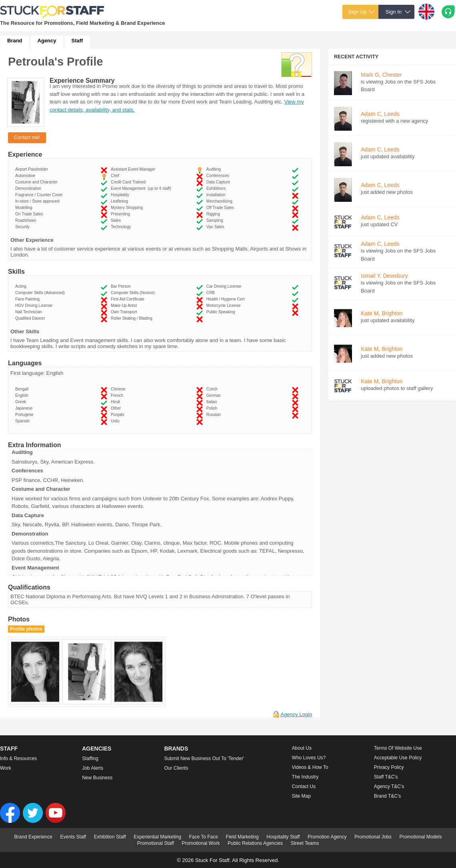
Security (24, 227)
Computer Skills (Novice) (134, 293)
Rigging (214, 214)
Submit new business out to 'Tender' (204, 759)
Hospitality (121, 195)
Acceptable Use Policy (398, 758)
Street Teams (305, 843)
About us (302, 748)
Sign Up (358, 12)
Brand (15, 41)
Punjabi (119, 415)
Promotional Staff (156, 843)
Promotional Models (420, 837)
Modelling (25, 208)
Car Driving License (225, 286)
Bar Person (122, 286)
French (118, 395)
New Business (97, 778)
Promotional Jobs (373, 837)
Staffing (90, 759)
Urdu (116, 421)
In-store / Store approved (38, 201)
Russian (215, 415)
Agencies (97, 749)
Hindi (116, 402)
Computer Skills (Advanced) (41, 293)
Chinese (119, 389)
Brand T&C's (387, 796)
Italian (213, 402)
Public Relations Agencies (255, 843)
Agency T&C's (389, 786)
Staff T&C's (386, 777)
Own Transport (125, 312)
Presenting (121, 214)
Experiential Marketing (157, 837)
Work (6, 768)
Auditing (215, 169)
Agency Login (296, 714)
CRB (212, 293)
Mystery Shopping (128, 208)
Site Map (301, 796)
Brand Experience (33, 837)
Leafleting (121, 201)
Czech (213, 389)
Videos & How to (310, 767)
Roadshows (27, 220)
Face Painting (29, 299)
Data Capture (219, 182)
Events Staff (73, 837)
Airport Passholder (33, 169)
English (23, 395)
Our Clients (176, 768)
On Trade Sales (30, 214)
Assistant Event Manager (134, 169)
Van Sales (216, 227)
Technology (122, 227)
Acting (22, 286)
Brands (176, 749)
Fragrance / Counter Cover (40, 195)
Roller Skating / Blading (133, 318)
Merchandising (221, 201)
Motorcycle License (225, 306)
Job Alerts (93, 768)
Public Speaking (222, 312)
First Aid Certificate (129, 299)
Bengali (23, 389)
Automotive (26, 176)
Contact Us (304, 786)
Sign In (394, 12)
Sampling (216, 220)
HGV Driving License (35, 306)
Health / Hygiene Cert (227, 299)
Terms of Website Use (398, 748)
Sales (117, 220)
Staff (77, 41)
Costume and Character (38, 182)
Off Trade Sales (221, 208)
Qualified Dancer (31, 318)
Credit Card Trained (129, 182)
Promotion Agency (327, 837)
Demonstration (29, 188)
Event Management (141, 188)
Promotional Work (201, 843)
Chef (116, 176)
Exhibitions (217, 188)
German (215, 395)
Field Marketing (242, 837)
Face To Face (203, 837)
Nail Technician (30, 312)
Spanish (24, 421)
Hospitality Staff (283, 837)
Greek (22, 402)
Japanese (25, 408)
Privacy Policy (389, 767)
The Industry (305, 777)
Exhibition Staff (110, 837)
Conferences (219, 176)
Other (117, 408)
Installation (217, 195)
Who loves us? (309, 758)
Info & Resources (18, 759)
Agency (47, 41)
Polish (213, 408)
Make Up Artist (125, 306)
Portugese (25, 415)
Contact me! (27, 137)
